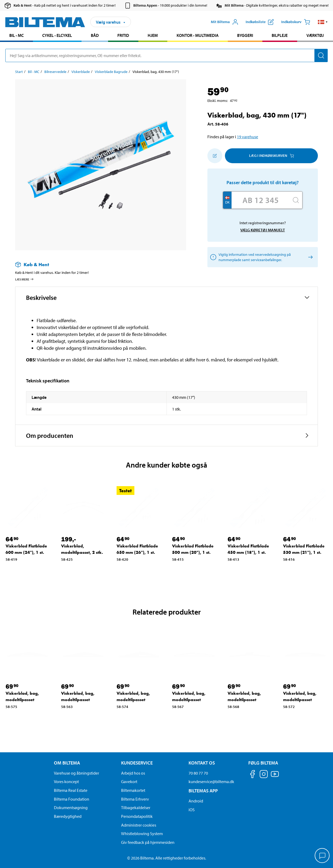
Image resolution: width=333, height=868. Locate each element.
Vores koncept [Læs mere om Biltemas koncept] (66, 781)
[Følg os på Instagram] (264, 775)
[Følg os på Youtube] (275, 777)
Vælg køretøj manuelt (263, 230)
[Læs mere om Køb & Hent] (95, 264)
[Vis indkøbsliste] (260, 22)
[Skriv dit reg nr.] (261, 200)
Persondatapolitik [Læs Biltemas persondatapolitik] (137, 816)
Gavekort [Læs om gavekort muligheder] (129, 781)
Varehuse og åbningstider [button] (76, 773)
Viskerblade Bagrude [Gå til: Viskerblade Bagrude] (111, 72)
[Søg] (321, 55)
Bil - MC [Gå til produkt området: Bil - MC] (16, 35)
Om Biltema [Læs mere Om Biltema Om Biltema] (67, 763)
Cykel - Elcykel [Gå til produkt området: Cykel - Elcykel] (57, 35)
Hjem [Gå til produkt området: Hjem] (153, 35)
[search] (166, 55)
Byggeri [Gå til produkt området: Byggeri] (245, 35)
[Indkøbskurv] (296, 22)
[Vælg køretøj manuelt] (309, 257)
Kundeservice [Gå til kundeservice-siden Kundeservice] (137, 763)
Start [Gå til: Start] (19, 72)
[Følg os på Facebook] (253, 775)
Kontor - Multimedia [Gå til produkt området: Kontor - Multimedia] (198, 35)
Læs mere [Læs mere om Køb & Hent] (25, 279)
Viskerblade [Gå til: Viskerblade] (81, 72)
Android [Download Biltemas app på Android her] (196, 801)
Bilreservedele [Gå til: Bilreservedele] (55, 72)
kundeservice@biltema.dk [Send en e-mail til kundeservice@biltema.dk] (211, 781)
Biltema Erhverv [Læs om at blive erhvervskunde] (135, 799)
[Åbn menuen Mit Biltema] (225, 22)
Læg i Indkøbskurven (272, 156)
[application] (322, 856)
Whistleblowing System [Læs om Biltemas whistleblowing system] (142, 834)
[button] (323, 22)
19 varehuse (247, 137)
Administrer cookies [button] (139, 825)
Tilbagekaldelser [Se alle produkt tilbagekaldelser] (136, 807)
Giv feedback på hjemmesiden (148, 842)
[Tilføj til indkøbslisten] (215, 156)
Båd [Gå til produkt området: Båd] (95, 35)
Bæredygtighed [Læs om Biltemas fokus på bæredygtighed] (68, 816)
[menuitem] (16, 36)
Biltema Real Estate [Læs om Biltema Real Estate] (71, 790)
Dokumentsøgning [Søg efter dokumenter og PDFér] (71, 807)
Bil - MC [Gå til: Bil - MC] (34, 72)
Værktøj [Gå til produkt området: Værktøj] (315, 35)
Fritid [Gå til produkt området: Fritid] (123, 35)
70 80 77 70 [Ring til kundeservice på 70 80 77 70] (198, 773)
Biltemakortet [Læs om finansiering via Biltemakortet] (133, 790)
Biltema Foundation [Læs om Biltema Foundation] (72, 799)
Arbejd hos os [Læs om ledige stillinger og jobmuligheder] (133, 773)
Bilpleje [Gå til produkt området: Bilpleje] (280, 35)
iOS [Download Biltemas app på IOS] (192, 810)
